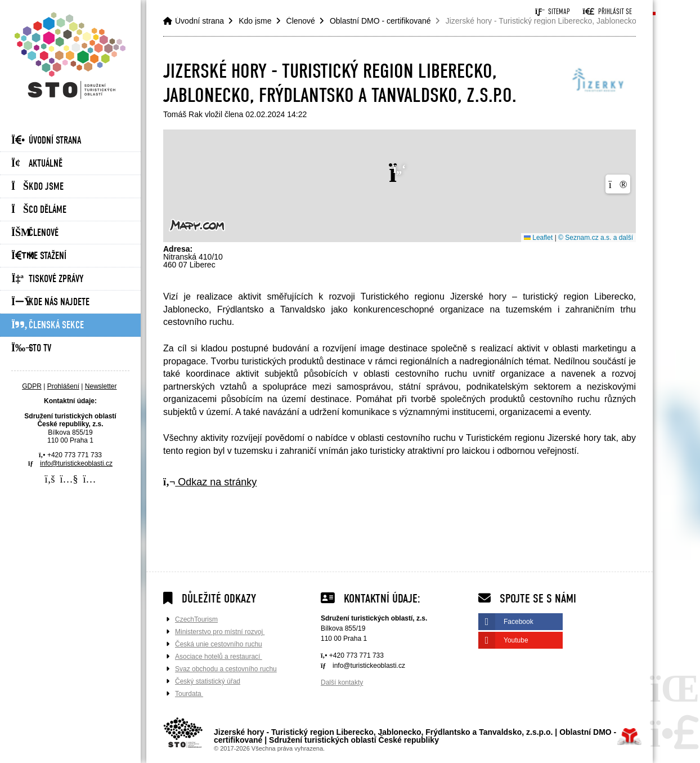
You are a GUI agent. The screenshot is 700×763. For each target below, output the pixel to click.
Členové (35, 233)
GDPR (32, 386)
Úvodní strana (70, 55)
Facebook (519, 622)
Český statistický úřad (208, 681)
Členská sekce (48, 325)
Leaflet (538, 238)
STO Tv (31, 348)
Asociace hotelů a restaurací (219, 657)
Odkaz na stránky (210, 482)
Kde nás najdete (50, 302)
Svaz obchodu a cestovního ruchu (226, 669)
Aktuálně (37, 164)
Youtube (516, 640)
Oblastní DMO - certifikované (380, 21)
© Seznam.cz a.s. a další (596, 238)
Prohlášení (63, 386)
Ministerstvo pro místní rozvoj (220, 632)
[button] (607, 12)
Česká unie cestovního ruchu (219, 644)
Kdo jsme (37, 187)
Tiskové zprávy (47, 279)
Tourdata (189, 694)
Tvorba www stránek (629, 737)
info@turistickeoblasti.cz (76, 463)
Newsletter (101, 386)
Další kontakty (342, 682)
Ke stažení (39, 256)
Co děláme (39, 210)
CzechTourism (196, 619)
